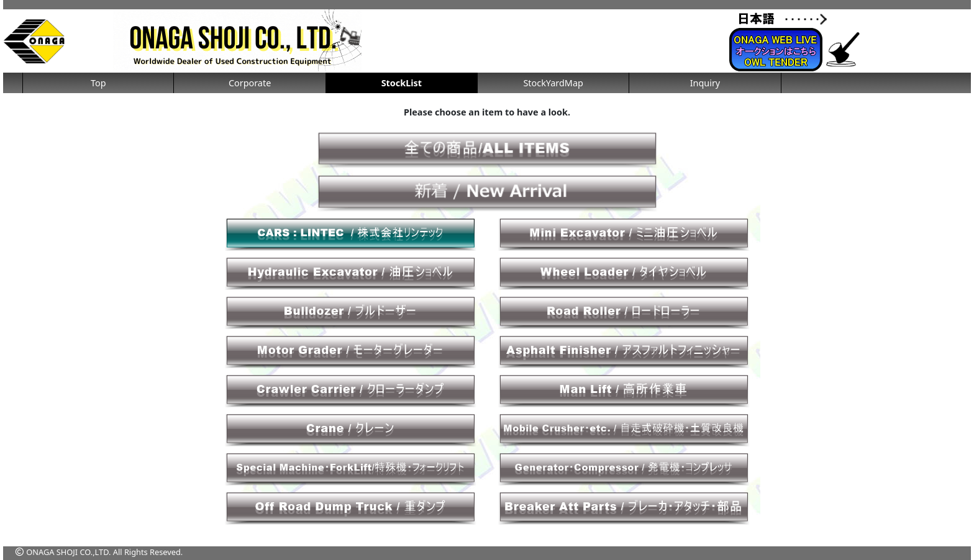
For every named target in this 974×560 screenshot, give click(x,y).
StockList (402, 83)
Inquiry (705, 83)
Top (98, 83)
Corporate (250, 83)
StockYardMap (553, 83)
